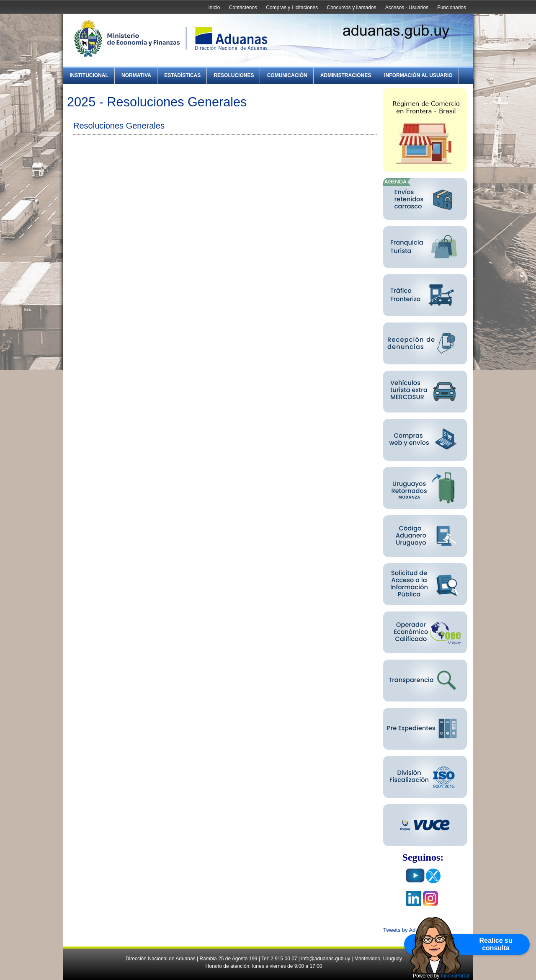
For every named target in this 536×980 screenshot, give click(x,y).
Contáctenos (243, 8)
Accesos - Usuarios (407, 8)
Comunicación (287, 75)
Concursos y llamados (351, 8)
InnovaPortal (455, 976)
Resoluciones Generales (119, 126)
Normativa (136, 75)
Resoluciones (234, 75)
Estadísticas (182, 75)
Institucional (89, 75)
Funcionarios (452, 8)
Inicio (214, 8)
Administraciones (346, 75)
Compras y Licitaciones (292, 8)
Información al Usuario (418, 75)
